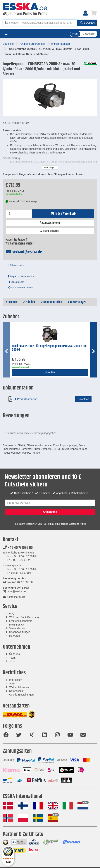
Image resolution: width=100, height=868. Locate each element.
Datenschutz (16, 691)
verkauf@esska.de (24, 252)
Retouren (15, 636)
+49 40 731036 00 (18, 548)
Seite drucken (16, 282)
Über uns (14, 654)
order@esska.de (14, 591)
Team (12, 658)
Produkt (11, 302)
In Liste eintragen (50, 231)
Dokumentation (16, 265)
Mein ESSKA (17, 625)
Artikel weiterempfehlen (20, 288)
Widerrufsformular (19, 687)
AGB (12, 684)
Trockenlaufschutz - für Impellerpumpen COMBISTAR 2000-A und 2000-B (50, 348)
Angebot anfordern (50, 223)
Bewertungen (77, 302)
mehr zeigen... (50, 168)
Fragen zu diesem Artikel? (22, 276)
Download (83, 399)
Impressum (16, 680)
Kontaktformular (14, 597)
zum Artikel (50, 373)
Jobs (12, 661)
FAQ (12, 614)
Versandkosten (18, 628)
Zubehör (29, 302)
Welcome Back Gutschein (24, 617)
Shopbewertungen (20, 632)
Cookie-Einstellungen (21, 695)
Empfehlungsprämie (21, 621)
